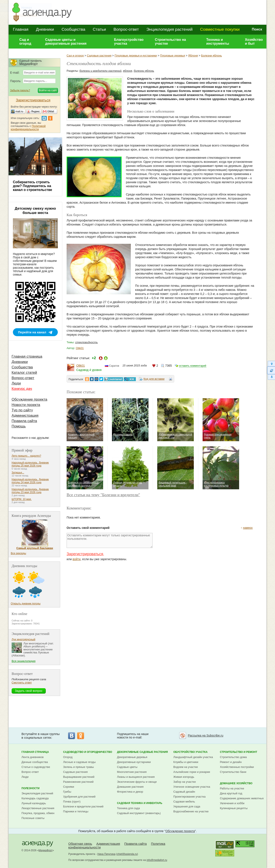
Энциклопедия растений (169, 29)
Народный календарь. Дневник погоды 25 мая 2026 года (30, 464)
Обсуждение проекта (29, 399)
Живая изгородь (184, 777)
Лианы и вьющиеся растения (136, 777)
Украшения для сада (187, 806)
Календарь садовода (35, 798)
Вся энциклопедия (24, 661)
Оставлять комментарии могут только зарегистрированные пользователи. (110, 540)
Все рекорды (18, 553)
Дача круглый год (231, 793)
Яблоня (193, 56)
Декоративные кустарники (134, 762)
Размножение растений (78, 782)
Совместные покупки (220, 29)
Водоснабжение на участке (191, 811)
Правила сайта (24, 421)
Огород (68, 757)
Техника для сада (128, 808)
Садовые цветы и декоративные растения (66, 42)
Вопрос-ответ (126, 29)
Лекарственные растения (38, 808)
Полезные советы (33, 818)
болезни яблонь (144, 71)
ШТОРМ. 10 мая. (22, 499)
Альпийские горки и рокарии (192, 772)
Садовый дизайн (184, 792)
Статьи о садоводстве (36, 767)
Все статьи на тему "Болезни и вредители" (103, 495)
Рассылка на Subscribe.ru (205, 735)
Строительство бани (233, 772)
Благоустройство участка (129, 42)
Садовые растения (99, 56)
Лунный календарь (34, 803)
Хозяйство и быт (254, 42)
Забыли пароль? (20, 90)
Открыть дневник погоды (26, 604)
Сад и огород (25, 42)
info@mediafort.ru (157, 860)
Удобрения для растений (79, 797)
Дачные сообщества (35, 762)
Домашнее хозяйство (236, 783)
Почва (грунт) (72, 802)
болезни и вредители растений (101, 71)
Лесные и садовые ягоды (79, 762)
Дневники (45, 29)
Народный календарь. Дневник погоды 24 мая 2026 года (30, 481)
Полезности (31, 788)
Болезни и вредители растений (83, 806)
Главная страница (27, 356)
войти (77, 559)
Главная (21, 29)
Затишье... (18, 473)
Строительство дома (233, 757)
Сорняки (69, 787)
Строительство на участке (170, 42)
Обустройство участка (190, 752)
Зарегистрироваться (85, 554)
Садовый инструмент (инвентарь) (139, 813)
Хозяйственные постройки (237, 767)
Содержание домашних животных (242, 798)
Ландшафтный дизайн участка (193, 757)
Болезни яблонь (212, 56)
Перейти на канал (32, 332)
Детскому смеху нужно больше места (35, 211)
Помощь (19, 426)
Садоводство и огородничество (88, 752)
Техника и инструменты (218, 42)
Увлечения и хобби (232, 803)
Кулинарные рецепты (234, 808)
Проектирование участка (189, 797)
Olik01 (80, 348)
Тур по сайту (22, 410)
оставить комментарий (193, 366)
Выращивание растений (79, 777)
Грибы (67, 792)
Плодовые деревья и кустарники (136, 56)
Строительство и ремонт (238, 752)
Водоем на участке (186, 767)
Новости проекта (26, 405)
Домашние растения (130, 787)
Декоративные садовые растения (143, 752)
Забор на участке (185, 782)
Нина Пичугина (106, 854)
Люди (16, 383)
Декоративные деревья (132, 757)
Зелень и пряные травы (79, 767)
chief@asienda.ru (127, 854)
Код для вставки (154, 379)
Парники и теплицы (76, 811)
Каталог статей (24, 373)
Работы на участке (232, 788)
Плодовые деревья (173, 56)
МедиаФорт (46, 850)
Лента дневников (33, 757)
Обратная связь (80, 844)
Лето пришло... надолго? (26, 456)
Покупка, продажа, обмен (38, 813)
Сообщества (73, 29)
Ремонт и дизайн (231, 762)
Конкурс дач (22, 389)
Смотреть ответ (22, 683)
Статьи (99, 29)
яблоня (128, 71)
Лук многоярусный (23, 639)
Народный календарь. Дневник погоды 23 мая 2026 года (30, 491)
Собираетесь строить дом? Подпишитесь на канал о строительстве (32, 186)
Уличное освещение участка (192, 787)
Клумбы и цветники (186, 762)
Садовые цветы (127, 767)
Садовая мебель (184, 802)
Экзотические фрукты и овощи (137, 782)
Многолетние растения (132, 772)
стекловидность (86, 342)
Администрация (25, 416)
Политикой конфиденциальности (28, 128)
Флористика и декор (130, 792)
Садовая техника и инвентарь (140, 803)
